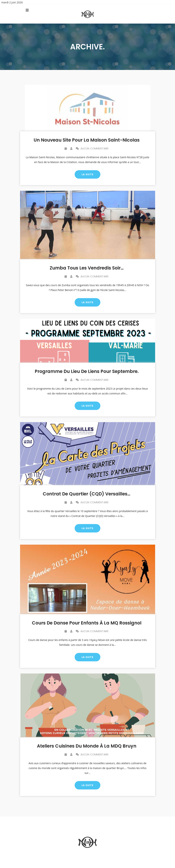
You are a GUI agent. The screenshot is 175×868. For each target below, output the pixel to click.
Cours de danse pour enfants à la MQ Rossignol (87, 623)
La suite (87, 174)
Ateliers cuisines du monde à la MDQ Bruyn (87, 746)
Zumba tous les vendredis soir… (87, 268)
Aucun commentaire (92, 149)
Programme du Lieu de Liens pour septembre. (87, 371)
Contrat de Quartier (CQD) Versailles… (87, 494)
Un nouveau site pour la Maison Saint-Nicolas (87, 140)
